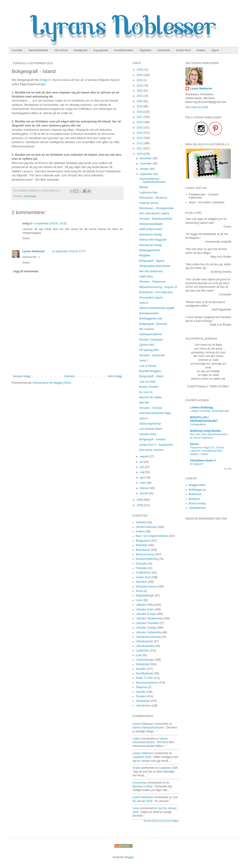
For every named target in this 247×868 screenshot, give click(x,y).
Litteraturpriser (144, 641)
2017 (140, 117)
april (143, 478)
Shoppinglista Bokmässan (155, 266)
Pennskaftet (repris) (151, 298)
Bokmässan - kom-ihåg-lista (156, 292)
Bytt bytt (144, 403)
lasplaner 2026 (142, 757)
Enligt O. (46, 80)
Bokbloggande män (151, 319)
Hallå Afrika (146, 277)
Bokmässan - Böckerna (153, 198)
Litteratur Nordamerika (149, 618)
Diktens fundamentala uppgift (157, 308)
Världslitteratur (197, 508)
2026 (140, 70)
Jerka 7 (144, 361)
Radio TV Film (144, 678)
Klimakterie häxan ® (203, 461)
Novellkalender (145, 673)
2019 (140, 106)
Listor (139, 600)
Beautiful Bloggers (150, 371)
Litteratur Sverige (146, 628)
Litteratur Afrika (145, 605)
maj (142, 472)
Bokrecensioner (145, 554)
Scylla (136, 768)
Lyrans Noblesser (34, 251)
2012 (140, 143)
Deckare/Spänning (147, 559)
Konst (139, 591)
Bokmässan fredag (150, 245)
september (147, 174)
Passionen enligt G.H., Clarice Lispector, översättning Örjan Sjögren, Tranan (207, 451)
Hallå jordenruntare (151, 229)
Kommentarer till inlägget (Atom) (52, 383)
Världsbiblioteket (38, 50)
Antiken (201, 50)
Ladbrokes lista (148, 193)
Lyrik (139, 655)
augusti (145, 456)
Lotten (136, 739)
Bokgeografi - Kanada (152, 439)
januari (144, 493)
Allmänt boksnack (146, 527)
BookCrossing (197, 503)
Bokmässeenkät (149, 313)
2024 (140, 80)
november (146, 164)
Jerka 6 (144, 418)
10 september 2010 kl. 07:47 (69, 251)
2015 (140, 128)
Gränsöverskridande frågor (155, 413)
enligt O (28, 224)
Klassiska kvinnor (146, 587)
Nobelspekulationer (151, 334)
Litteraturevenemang (148, 637)
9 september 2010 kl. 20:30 (50, 224)
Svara (26, 238)
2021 (140, 96)
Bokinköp (141, 545)
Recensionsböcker (147, 683)
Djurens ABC (147, 345)
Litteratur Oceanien (147, 623)
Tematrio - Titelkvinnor (152, 282)
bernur (194, 444)
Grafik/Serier (143, 573)
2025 (140, 75)
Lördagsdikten (198, 424)
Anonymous (140, 783)
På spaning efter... (150, 350)
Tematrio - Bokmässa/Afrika (156, 219)
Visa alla (227, 469)
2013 (140, 138)
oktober (145, 169)
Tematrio (141, 696)
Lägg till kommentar (26, 271)
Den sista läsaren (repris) (154, 213)
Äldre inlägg (115, 376)
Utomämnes (143, 706)
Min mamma (147, 329)
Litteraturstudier (145, 646)
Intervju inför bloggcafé (153, 240)
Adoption (141, 522)
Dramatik (141, 564)
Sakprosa (142, 687)
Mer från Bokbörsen (151, 271)
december (146, 158)
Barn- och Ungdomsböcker (152, 536)
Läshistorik (164, 50)
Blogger (129, 857)
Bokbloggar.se (197, 490)
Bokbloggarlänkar (150, 250)
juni (142, 467)
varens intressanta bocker (148, 728)
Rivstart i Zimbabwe (151, 340)
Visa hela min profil (197, 107)
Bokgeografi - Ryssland (153, 324)
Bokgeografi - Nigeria (152, 261)
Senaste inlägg (22, 376)
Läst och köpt (147, 382)
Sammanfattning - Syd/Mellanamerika (152, 180)
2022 (140, 91)
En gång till (196, 464)
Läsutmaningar (145, 660)
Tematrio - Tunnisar (151, 408)
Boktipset (194, 499)
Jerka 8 (144, 303)
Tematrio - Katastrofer (152, 355)
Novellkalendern (124, 50)
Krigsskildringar (145, 596)
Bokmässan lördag (150, 235)
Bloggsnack (143, 541)
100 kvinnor (61, 50)
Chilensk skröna (149, 203)
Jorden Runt (183, 50)
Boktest (144, 187)
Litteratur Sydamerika (149, 632)
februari (145, 488)
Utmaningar (30, 196)
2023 (140, 86)
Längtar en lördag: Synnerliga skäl (210, 411)
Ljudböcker (142, 651)
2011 (140, 148)
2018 (140, 112)
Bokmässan (143, 550)
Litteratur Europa (146, 614)
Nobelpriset (80, 50)
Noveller (141, 669)
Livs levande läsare (151, 429)
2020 (140, 101)
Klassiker (141, 582)
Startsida (69, 376)
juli (142, 462)
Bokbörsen (195, 494)
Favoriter (17, 50)
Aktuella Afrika (148, 434)
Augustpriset (101, 50)
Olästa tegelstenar (150, 424)
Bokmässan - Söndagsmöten (157, 208)
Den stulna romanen (151, 450)
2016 (140, 122)
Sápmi (215, 50)
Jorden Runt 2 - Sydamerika (156, 445)
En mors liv (146, 392)
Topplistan (145, 50)
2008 (140, 505)
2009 (140, 500)
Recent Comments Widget (165, 821)
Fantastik (141, 568)
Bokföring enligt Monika (206, 431)
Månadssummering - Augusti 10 (158, 287)
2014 (140, 133)
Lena (136, 808)
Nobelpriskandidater (151, 224)
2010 (140, 154)
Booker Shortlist (149, 387)
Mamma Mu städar (150, 397)
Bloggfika (145, 255)
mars (143, 483)
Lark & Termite (148, 366)
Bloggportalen (197, 485)
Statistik (141, 692)
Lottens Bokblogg (202, 407)
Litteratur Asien (145, 609)
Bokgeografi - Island (151, 376)
